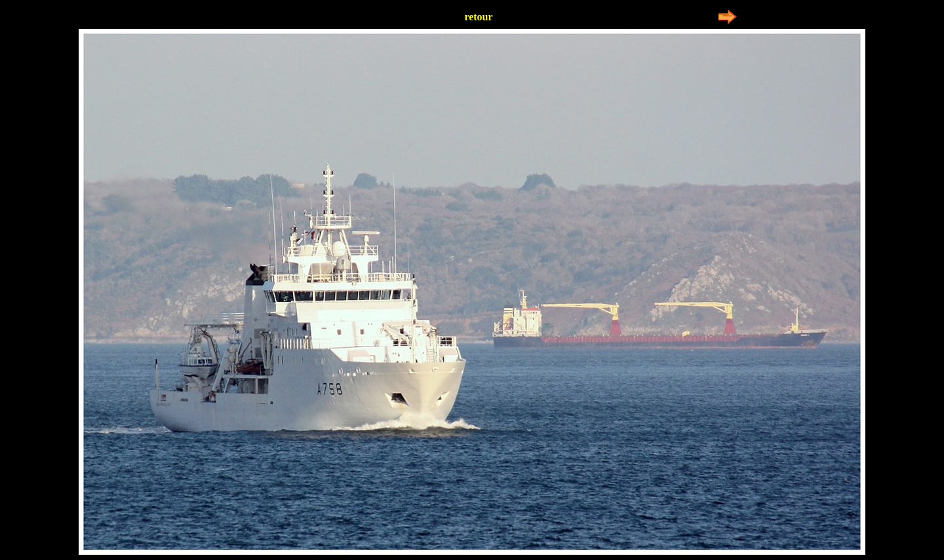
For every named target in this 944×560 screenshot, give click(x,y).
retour (478, 17)
